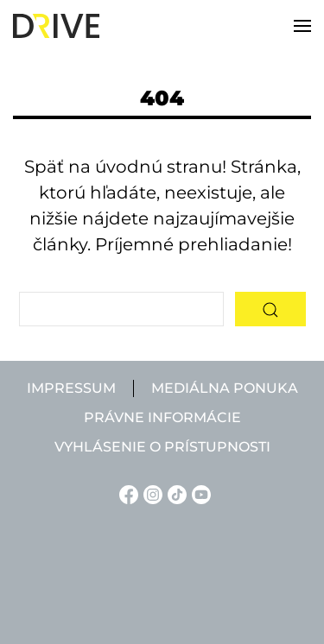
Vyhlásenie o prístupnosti (162, 447)
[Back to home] (56, 26)
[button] (302, 26)
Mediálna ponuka (225, 388)
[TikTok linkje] (175, 493)
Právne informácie (162, 417)
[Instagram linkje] (150, 493)
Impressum (71, 388)
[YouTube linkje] (199, 493)
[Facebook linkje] (126, 493)
